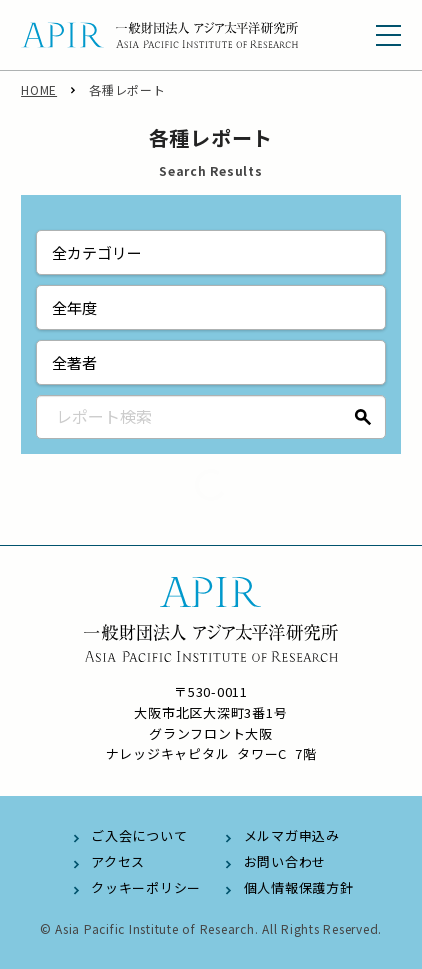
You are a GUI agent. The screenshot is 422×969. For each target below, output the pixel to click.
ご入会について (139, 835)
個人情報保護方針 (299, 887)
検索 (364, 417)
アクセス (118, 861)
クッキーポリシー (146, 887)
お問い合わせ (285, 861)
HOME (39, 89)
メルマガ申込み (292, 835)
